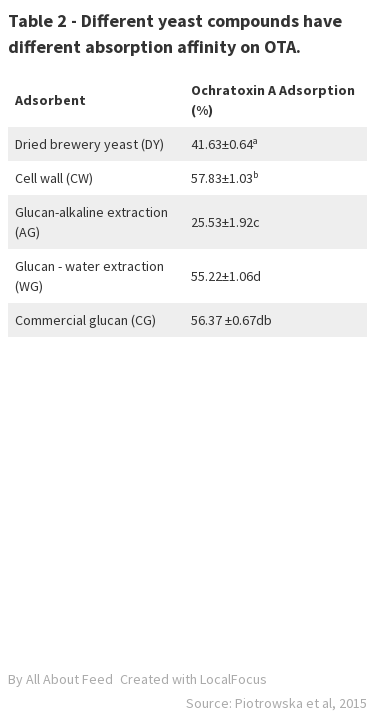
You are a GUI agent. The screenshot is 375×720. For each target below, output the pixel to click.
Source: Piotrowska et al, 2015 (276, 703)
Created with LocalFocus (193, 679)
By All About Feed (60, 679)
